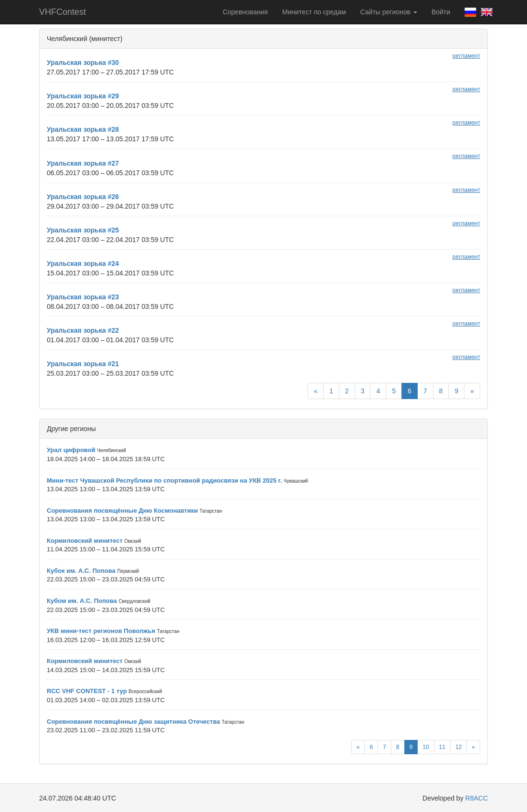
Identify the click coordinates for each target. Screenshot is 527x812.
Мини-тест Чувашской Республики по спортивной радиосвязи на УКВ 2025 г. (164, 480)
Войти (441, 12)
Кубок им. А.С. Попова (81, 571)
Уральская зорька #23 (83, 297)
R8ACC (477, 798)
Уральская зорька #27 (83, 163)
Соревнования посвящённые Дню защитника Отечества (133, 722)
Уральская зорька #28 (83, 129)
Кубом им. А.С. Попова (82, 601)
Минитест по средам (314, 12)
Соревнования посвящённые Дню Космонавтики (122, 511)
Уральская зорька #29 (83, 96)
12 (458, 747)
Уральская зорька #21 (83, 364)
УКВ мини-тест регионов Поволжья (101, 631)
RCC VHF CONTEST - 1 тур (87, 691)
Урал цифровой (71, 450)
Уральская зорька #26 (83, 197)
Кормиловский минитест (85, 541)
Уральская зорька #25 (83, 230)
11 (442, 747)
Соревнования (245, 12)
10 (426, 747)
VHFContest (63, 12)
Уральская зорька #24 (83, 264)
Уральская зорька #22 (83, 330)
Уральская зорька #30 (83, 63)
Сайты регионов (389, 12)
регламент (466, 56)
